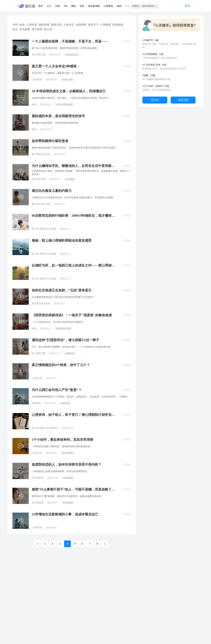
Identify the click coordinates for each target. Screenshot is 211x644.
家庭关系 (56, 25)
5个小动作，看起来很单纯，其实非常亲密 (62, 440)
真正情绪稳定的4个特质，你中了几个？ (61, 365)
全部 (15, 25)
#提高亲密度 (67, 453)
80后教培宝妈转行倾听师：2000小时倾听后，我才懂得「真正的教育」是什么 (72, 216)
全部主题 (183, 100)
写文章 (155, 100)
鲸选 (22, 25)
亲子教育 (37, 29)
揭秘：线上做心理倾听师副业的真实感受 (62, 240)
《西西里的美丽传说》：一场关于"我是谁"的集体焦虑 (72, 315)
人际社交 (69, 25)
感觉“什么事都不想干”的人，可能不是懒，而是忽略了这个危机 (73, 489)
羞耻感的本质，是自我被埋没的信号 (58, 116)
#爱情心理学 (67, 80)
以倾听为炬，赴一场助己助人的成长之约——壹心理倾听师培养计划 (73, 265)
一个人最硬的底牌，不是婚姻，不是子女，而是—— (70, 41)
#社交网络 (70, 179)
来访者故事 (68, 478)
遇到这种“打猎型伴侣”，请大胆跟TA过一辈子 (65, 340)
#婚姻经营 (70, 353)
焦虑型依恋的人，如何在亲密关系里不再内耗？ (67, 464)
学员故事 (25, 29)
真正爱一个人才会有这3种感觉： (56, 66)
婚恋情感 (44, 25)
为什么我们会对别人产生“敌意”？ (57, 390)
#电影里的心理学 (63, 329)
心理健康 (105, 25)
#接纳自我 (65, 403)
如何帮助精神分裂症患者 (50, 141)
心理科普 (32, 25)
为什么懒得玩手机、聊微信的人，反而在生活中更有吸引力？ (73, 166)
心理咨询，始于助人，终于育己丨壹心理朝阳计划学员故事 (73, 415)
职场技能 (118, 25)
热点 (15, 29)
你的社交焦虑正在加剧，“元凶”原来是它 (62, 290)
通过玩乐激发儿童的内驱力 (52, 191)
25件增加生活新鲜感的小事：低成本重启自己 (65, 514)
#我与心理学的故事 (64, 105)
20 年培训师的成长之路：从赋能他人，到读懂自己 (69, 91)
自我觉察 (81, 25)
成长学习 (93, 25)
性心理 (48, 29)
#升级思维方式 (72, 55)
